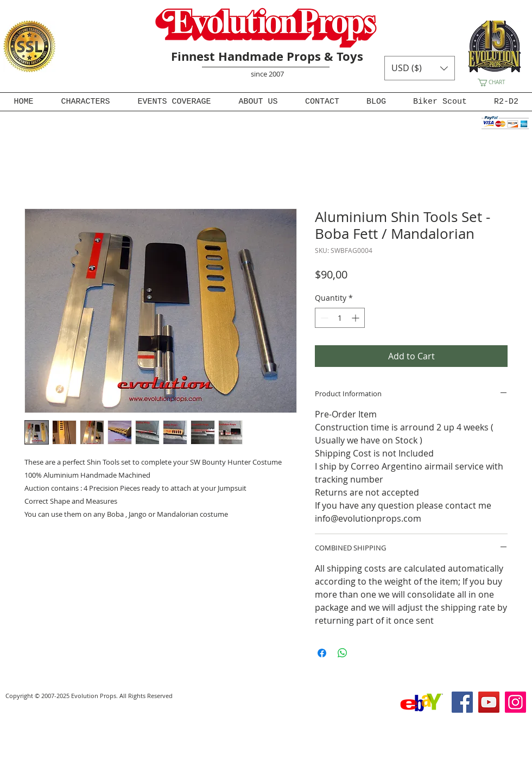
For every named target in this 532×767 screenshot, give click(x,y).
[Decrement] (323, 318)
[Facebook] (462, 702)
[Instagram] (515, 702)
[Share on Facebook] (322, 653)
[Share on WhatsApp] (343, 653)
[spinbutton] (340, 318)
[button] (420, 68)
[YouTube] (489, 702)
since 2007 (267, 74)
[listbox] (420, 68)
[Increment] (356, 318)
